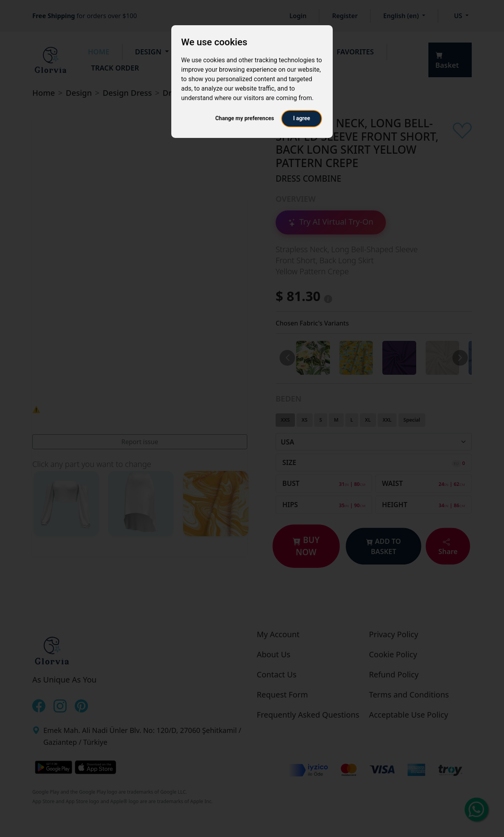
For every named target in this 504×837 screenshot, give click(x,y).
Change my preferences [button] (245, 118)
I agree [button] (301, 118)
